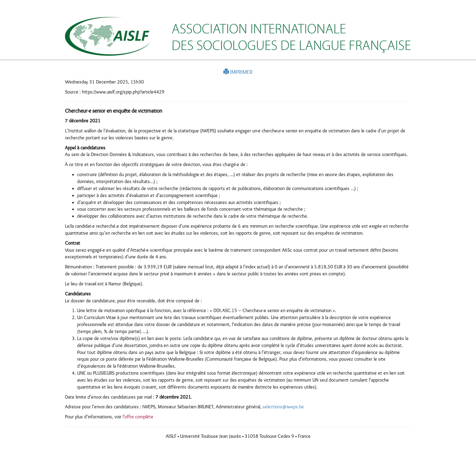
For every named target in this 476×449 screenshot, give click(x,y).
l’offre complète (138, 417)
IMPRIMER (238, 72)
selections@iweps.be (283, 407)
